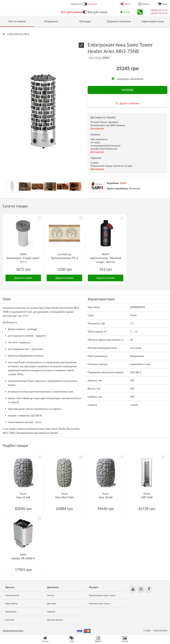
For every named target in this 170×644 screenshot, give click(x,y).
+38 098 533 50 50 (159, 10)
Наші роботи (11, 604)
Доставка (52, 604)
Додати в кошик (23, 278)
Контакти (10, 620)
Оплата (51, 595)
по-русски (92, 4)
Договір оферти (55, 620)
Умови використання (13, 631)
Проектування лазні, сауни (102, 595)
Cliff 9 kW (147, 497)
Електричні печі (18, 34)
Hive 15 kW (23, 497)
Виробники (11, 612)
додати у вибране (129, 103)
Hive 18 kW (106, 497)
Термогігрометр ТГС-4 (64, 258)
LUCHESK (163, 631)
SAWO (123, 183)
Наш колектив (12, 595)
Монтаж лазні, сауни (99, 604)
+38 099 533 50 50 (159, 13)
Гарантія (51, 612)
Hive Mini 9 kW (64, 497)
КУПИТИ (127, 90)
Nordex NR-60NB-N (23, 558)
